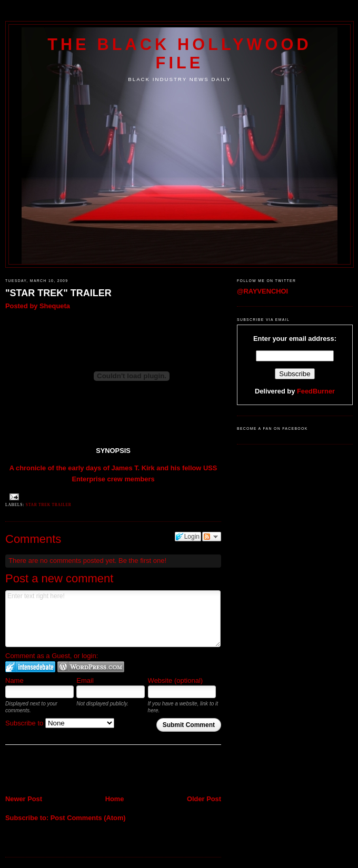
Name (14, 680)
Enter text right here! (113, 619)
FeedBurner (316, 391)
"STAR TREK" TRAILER (58, 293)
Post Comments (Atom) (88, 818)
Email (85, 680)
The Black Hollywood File (179, 53)
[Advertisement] (67, 771)
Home (115, 799)
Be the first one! (142, 561)
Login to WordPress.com (91, 667)
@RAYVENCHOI (262, 291)
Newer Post (24, 799)
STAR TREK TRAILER (49, 505)
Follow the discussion (212, 537)
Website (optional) (176, 680)
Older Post (204, 799)
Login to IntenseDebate (30, 667)
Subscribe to (60, 723)
